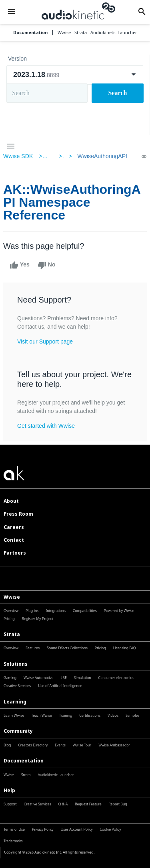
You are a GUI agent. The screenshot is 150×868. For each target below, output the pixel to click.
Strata (12, 634)
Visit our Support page (45, 342)
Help (9, 790)
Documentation (30, 33)
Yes (20, 265)
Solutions (16, 664)
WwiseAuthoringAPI (102, 156)
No (47, 265)
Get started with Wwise (46, 426)
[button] (11, 12)
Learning (15, 702)
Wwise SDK (18, 156)
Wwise (12, 597)
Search (118, 93)
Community (18, 731)
